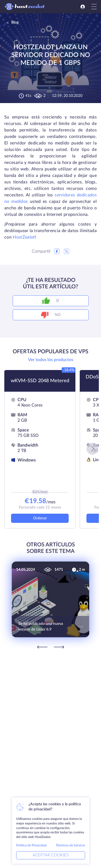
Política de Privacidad (31, 845)
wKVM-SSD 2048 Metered (40, 381)
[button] (92, 449)
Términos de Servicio (70, 845)
